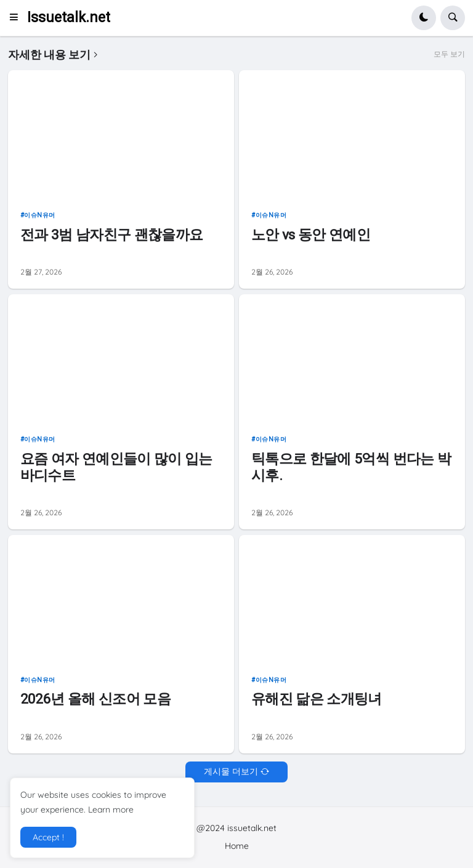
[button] (18, 18)
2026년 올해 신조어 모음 (95, 699)
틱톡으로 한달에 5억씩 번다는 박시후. (351, 467)
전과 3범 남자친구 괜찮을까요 (112, 235)
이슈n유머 (40, 215)
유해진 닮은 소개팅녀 (317, 699)
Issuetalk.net (69, 18)
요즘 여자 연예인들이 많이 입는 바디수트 (116, 467)
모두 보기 (449, 54)
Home (237, 846)
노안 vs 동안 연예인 (311, 235)
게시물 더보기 (231, 771)
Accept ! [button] (48, 837)
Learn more (111, 810)
